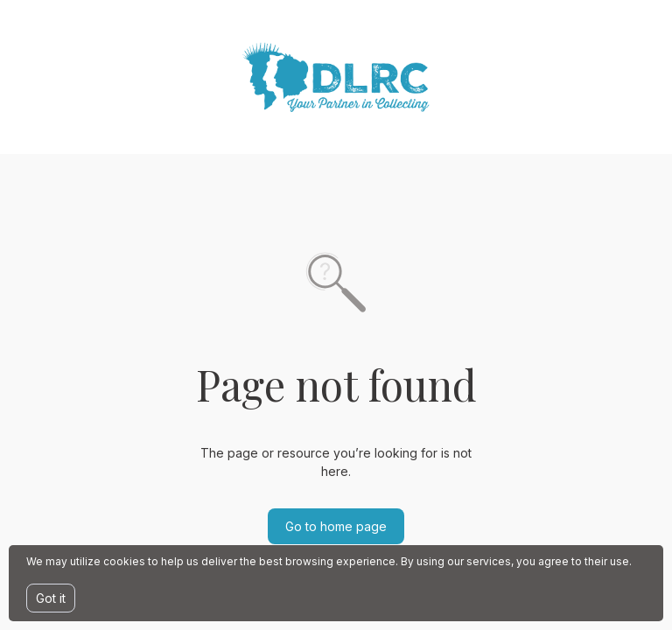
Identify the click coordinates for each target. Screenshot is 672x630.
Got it (51, 598)
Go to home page (336, 526)
